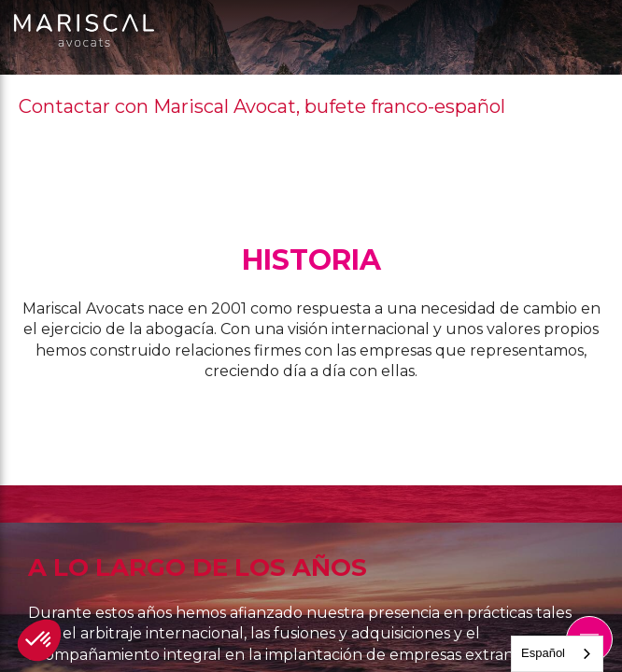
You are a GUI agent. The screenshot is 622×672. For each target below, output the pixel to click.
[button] (39, 640)
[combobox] (557, 654)
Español (543, 653)
